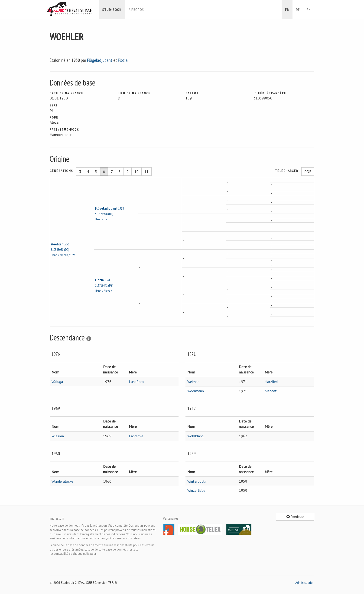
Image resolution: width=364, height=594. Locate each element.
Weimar (193, 382)
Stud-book (112, 10)
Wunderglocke (62, 481)
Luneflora (136, 382)
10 (136, 172)
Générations (61, 171)
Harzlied (271, 382)
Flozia (123, 60)
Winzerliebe (196, 490)
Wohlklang (195, 436)
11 (146, 172)
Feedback (295, 517)
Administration (305, 583)
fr (287, 10)
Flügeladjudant (100, 60)
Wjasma (58, 436)
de (298, 10)
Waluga (57, 382)
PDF (308, 172)
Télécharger (287, 171)
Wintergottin (197, 481)
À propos (136, 10)
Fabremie (136, 436)
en (309, 10)
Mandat (271, 391)
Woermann (196, 391)
